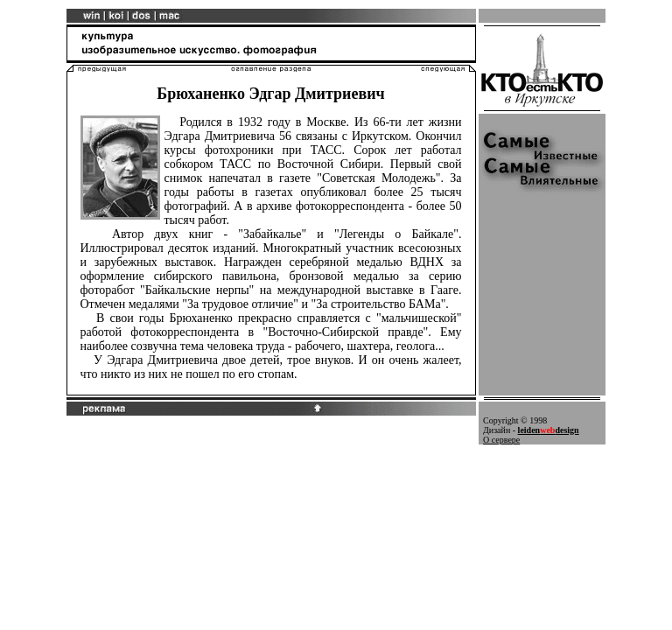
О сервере (501, 440)
